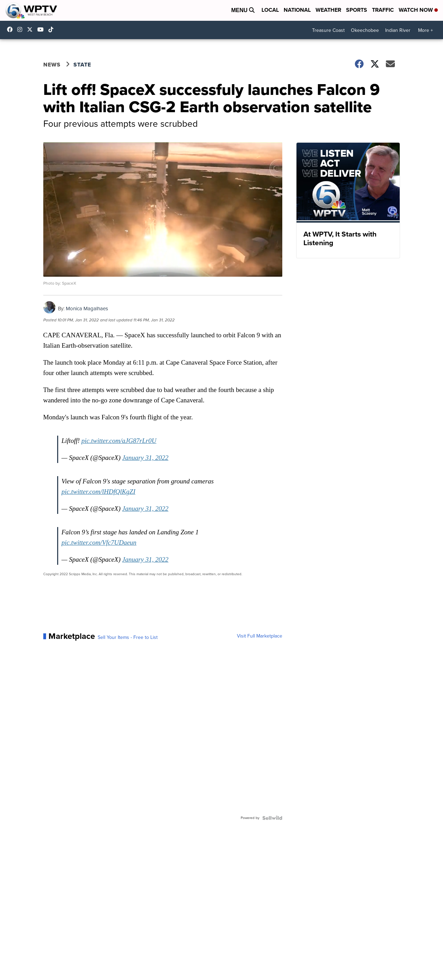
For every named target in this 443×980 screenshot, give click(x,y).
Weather (328, 10)
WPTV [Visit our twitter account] (32, 29)
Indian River (398, 30)
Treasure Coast (328, 30)
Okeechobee (365, 30)
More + (426, 30)
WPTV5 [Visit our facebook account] (11, 29)
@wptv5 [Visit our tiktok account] (53, 29)
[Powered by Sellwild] (272, 818)
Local (270, 10)
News (52, 65)
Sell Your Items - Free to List (128, 638)
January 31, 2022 (145, 458)
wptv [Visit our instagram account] (21, 29)
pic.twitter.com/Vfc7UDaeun (99, 542)
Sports (357, 10)
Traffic (383, 10)
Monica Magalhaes (87, 309)
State (82, 65)
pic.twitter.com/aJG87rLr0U (119, 441)
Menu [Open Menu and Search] (243, 10)
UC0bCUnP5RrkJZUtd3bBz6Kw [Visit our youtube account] (42, 29)
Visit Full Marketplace (260, 636)
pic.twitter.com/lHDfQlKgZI (99, 492)
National (297, 10)
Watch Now (418, 10)
